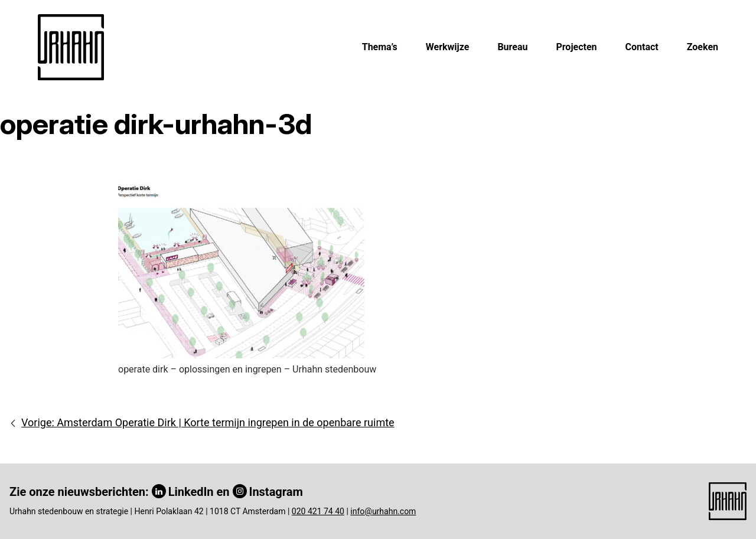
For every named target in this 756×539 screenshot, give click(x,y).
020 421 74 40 (318, 511)
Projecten (576, 47)
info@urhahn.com (383, 511)
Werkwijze (448, 47)
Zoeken (703, 47)
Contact (642, 47)
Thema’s (380, 47)
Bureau (512, 47)
